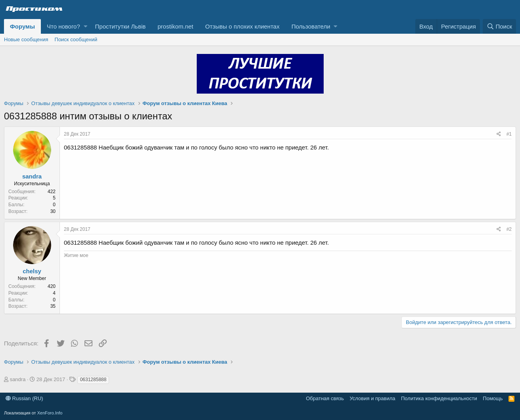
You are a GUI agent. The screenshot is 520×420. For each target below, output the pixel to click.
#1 (509, 134)
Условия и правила (372, 398)
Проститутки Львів (121, 26)
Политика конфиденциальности (439, 398)
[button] (85, 26)
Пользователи (311, 26)
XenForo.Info (50, 413)
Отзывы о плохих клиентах (242, 26)
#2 (509, 229)
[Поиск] (499, 26)
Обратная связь (325, 398)
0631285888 (93, 380)
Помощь (493, 398)
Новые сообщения (26, 39)
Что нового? (63, 26)
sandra (32, 176)
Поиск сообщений (76, 39)
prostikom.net (175, 26)
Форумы (22, 26)
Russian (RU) (24, 398)
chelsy (32, 271)
